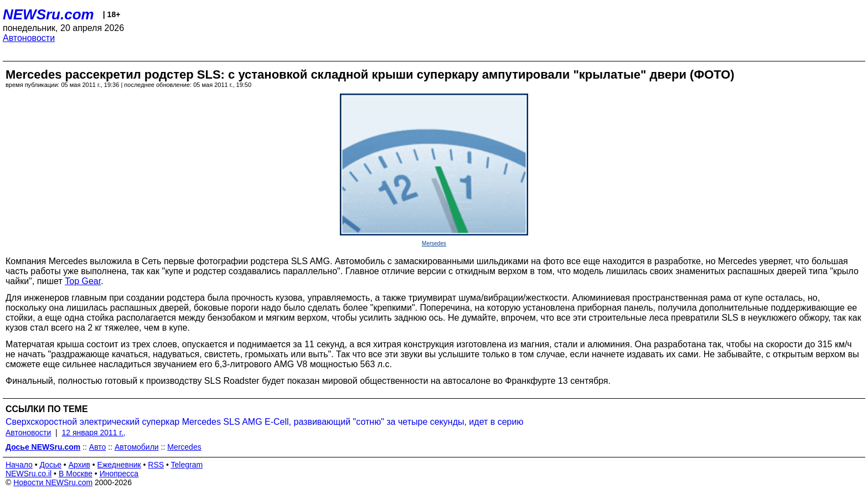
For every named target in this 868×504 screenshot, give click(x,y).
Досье (50, 465)
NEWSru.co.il (29, 474)
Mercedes (184, 447)
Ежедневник (119, 465)
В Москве (76, 474)
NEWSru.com (48, 14)
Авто (98, 447)
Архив (79, 465)
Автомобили (137, 447)
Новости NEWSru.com (53, 482)
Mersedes (434, 243)
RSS (156, 465)
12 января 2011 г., (94, 433)
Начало (19, 465)
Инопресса (119, 474)
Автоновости (29, 38)
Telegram (187, 465)
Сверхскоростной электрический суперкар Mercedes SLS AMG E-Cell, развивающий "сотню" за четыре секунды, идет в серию (264, 422)
